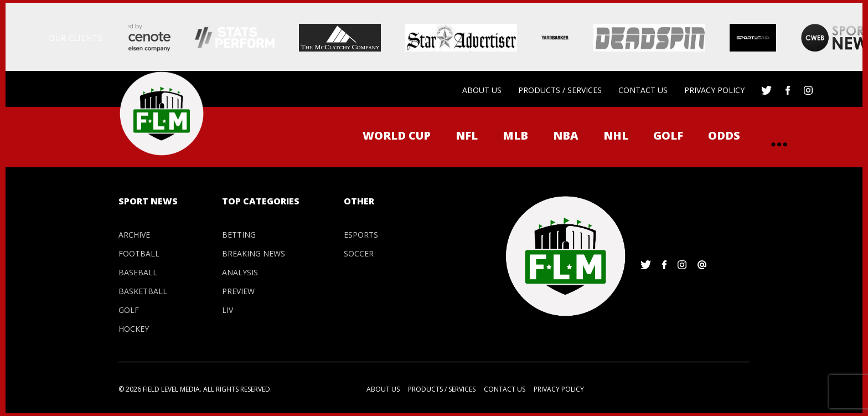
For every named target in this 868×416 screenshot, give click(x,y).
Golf (668, 135)
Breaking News (254, 253)
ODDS (724, 135)
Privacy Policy (714, 90)
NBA (566, 135)
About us (482, 90)
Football (139, 253)
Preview (238, 291)
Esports (361, 235)
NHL (616, 135)
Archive (134, 235)
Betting (239, 235)
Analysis (240, 272)
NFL (467, 135)
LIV (228, 310)
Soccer (359, 253)
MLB (515, 135)
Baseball (138, 272)
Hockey (134, 329)
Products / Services (560, 90)
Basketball (143, 291)
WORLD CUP (397, 135)
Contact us (643, 90)
